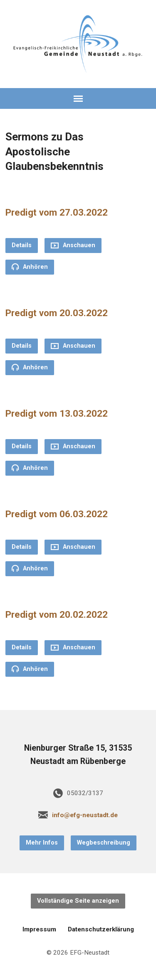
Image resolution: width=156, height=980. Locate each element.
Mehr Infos (42, 843)
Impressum (39, 929)
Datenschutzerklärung (101, 929)
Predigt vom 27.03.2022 (57, 212)
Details (22, 245)
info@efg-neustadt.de (85, 815)
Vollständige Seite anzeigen (78, 901)
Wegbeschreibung (104, 843)
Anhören (30, 267)
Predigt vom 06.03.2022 (57, 514)
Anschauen (73, 245)
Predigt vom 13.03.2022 (57, 413)
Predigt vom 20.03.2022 (57, 313)
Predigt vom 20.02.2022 (57, 614)
